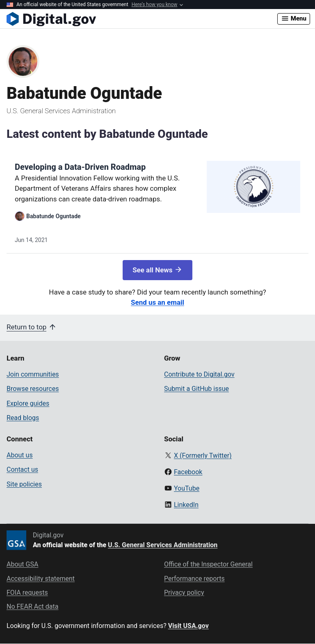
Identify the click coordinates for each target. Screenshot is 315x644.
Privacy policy (184, 593)
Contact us (22, 469)
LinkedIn (186, 505)
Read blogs (23, 418)
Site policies (24, 484)
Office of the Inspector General (208, 564)
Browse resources (33, 389)
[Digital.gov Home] (142, 19)
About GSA (22, 564)
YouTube (187, 488)
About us (20, 455)
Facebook (188, 472)
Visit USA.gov (188, 626)
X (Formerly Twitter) (203, 456)
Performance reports (194, 579)
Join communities (33, 374)
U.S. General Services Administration (163, 545)
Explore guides (28, 403)
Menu (294, 18)
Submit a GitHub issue (196, 389)
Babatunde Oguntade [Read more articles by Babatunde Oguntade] (54, 216)
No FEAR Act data (32, 606)
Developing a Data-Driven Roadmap (80, 167)
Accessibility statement (41, 579)
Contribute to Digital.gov (199, 374)
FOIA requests (27, 593)
